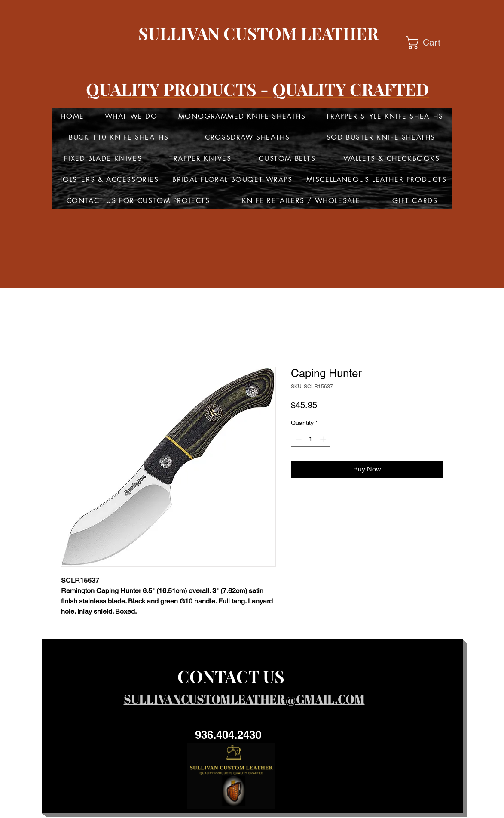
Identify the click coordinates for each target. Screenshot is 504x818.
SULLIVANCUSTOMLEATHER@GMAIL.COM (244, 699)
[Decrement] (298, 439)
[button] (431, 43)
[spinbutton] (311, 439)
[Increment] (324, 439)
